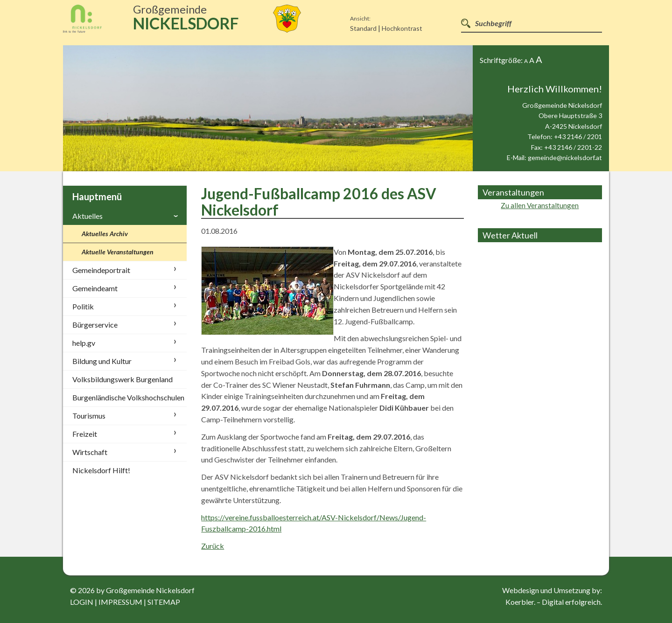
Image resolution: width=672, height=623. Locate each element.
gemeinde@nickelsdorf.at (565, 157)
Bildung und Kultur (102, 361)
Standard (363, 28)
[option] (268, 108)
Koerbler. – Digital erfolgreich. (554, 602)
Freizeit (85, 434)
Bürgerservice (95, 325)
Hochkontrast (402, 28)
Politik (83, 306)
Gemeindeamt (95, 288)
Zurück (213, 546)
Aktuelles (87, 216)
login (82, 602)
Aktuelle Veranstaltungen (118, 252)
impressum (120, 602)
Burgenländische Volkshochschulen (128, 397)
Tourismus (89, 416)
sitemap (164, 602)
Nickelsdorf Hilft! (101, 470)
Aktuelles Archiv (105, 234)
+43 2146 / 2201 (578, 136)
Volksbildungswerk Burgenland (122, 379)
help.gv (84, 343)
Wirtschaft (90, 452)
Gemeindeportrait (101, 270)
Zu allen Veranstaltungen (540, 205)
